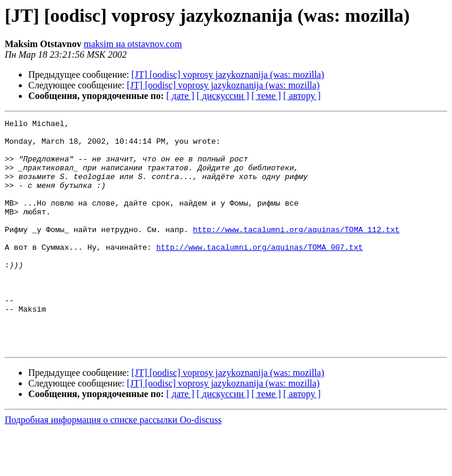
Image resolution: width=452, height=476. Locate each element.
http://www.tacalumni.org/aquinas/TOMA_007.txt (259, 273)
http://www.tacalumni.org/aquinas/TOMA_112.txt (296, 252)
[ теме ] (266, 96)
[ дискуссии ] (223, 96)
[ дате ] (180, 96)
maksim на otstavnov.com (133, 44)
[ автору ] (302, 96)
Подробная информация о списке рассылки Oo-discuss (113, 466)
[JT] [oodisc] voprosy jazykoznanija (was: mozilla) (227, 75)
